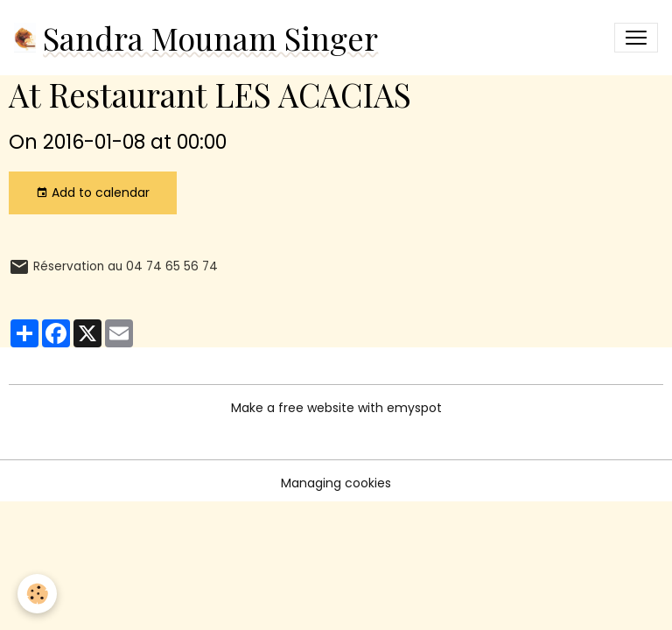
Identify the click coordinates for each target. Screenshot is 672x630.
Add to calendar (93, 192)
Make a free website (293, 408)
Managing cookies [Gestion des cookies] (336, 483)
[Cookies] (37, 594)
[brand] (196, 38)
